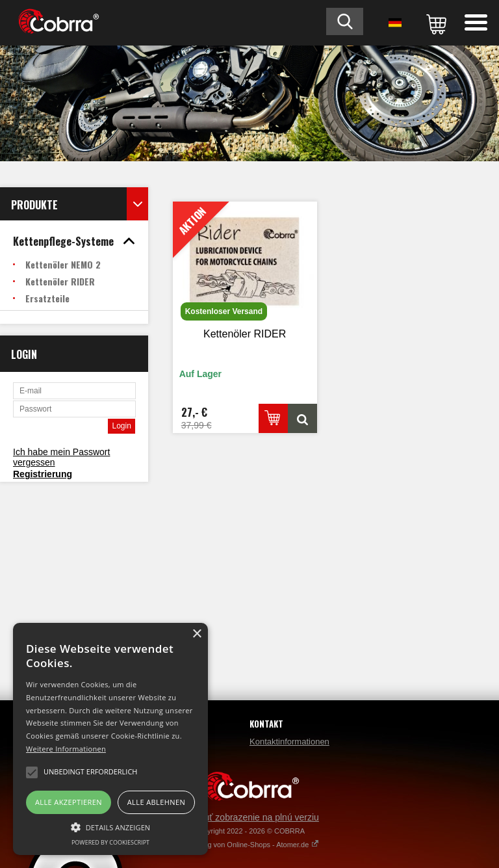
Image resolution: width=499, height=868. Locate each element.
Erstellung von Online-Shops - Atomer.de (250, 845)
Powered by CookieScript (110, 842)
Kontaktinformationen (289, 742)
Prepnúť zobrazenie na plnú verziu (249, 817)
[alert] (110, 739)
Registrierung (43, 474)
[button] (110, 826)
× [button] (197, 634)
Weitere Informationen (66, 749)
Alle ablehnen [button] (156, 802)
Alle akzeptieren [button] (69, 802)
